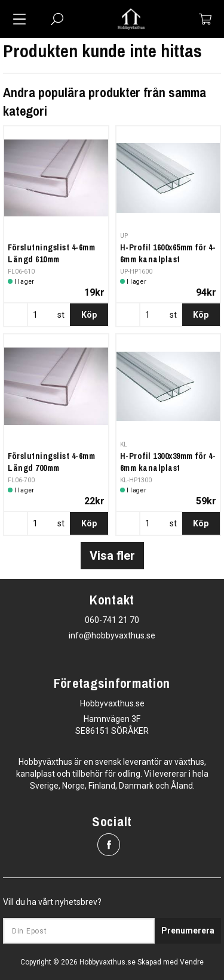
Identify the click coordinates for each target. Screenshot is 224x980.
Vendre (192, 962)
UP (124, 236)
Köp (89, 315)
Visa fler (112, 556)
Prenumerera (188, 931)
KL (124, 444)
